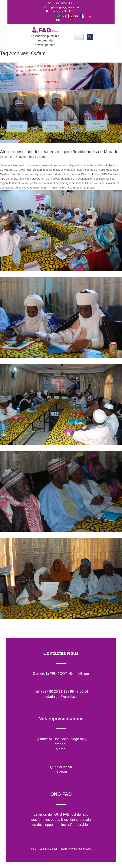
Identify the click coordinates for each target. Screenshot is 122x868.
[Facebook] (70, 17)
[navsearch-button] (90, 37)
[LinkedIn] (85, 17)
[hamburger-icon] (79, 37)
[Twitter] (78, 17)
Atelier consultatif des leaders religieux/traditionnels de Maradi (58, 152)
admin (43, 157)
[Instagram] (92, 17)
